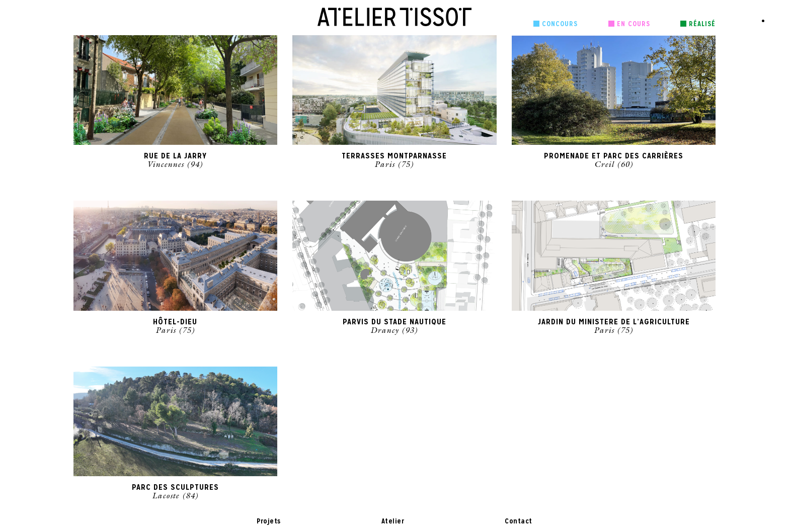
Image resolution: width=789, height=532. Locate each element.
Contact (519, 521)
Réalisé (702, 24)
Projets (269, 521)
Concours (560, 24)
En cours (634, 24)
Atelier (393, 521)
